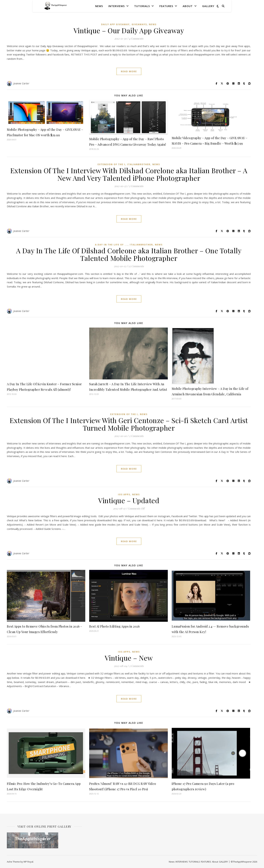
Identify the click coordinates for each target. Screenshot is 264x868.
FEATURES (166, 6)
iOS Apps (124, 494)
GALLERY (208, 6)
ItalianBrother (139, 164)
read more (129, 71)
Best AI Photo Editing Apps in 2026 (114, 626)
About (188, 6)
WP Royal (28, 862)
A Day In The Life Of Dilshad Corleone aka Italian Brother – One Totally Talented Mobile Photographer (129, 254)
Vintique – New (129, 658)
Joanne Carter (21, 83)
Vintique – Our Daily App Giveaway (129, 30)
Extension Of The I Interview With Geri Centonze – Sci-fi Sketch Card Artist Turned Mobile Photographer (129, 424)
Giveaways (139, 24)
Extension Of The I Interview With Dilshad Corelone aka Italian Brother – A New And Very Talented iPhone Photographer (129, 174)
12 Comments (136, 266)
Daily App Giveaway (115, 24)
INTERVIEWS (117, 6)
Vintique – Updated (129, 500)
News (99, 6)
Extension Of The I (111, 164)
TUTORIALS (142, 6)
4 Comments (136, 39)
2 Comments (136, 186)
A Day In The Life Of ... (111, 245)
